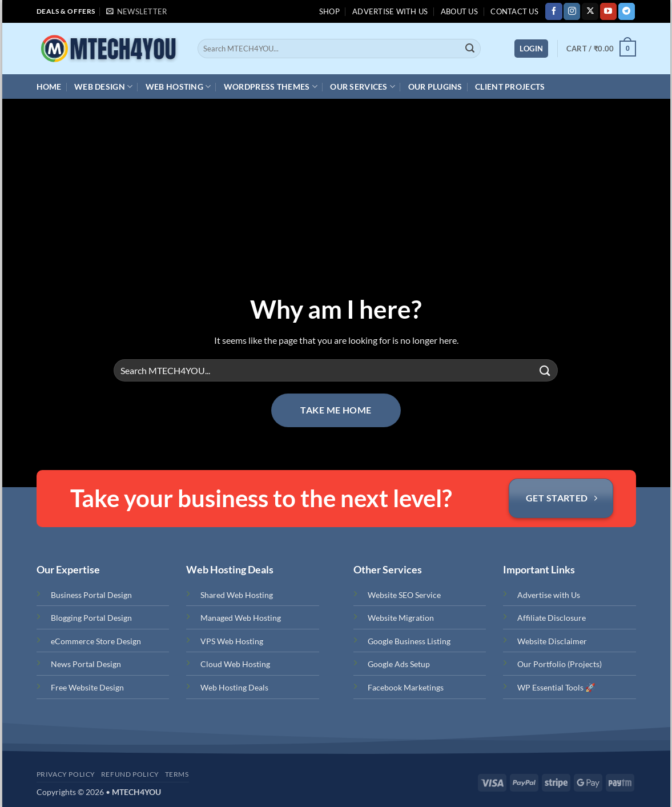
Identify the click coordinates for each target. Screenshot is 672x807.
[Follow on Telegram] (627, 11)
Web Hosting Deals (234, 687)
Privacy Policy (66, 774)
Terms (177, 774)
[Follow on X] (590, 11)
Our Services (363, 87)
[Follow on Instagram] (572, 11)
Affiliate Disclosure (552, 618)
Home (49, 87)
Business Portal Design (91, 595)
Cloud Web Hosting (235, 664)
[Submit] (470, 49)
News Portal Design (86, 664)
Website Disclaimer (552, 641)
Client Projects (510, 87)
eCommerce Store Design (96, 641)
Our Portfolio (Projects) (560, 664)
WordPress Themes (271, 87)
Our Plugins (435, 87)
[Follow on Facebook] (554, 11)
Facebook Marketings (406, 687)
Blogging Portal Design (91, 618)
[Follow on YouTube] (608, 11)
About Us (459, 11)
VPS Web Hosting (232, 641)
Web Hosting (178, 87)
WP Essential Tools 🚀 (556, 687)
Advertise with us (390, 11)
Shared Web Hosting (237, 595)
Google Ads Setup (399, 664)
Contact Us (514, 11)
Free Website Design (87, 687)
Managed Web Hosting (241, 618)
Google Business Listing (409, 641)
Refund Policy (130, 774)
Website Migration (401, 618)
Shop (329, 11)
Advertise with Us (549, 595)
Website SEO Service (404, 595)
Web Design (103, 87)
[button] (136, 11)
